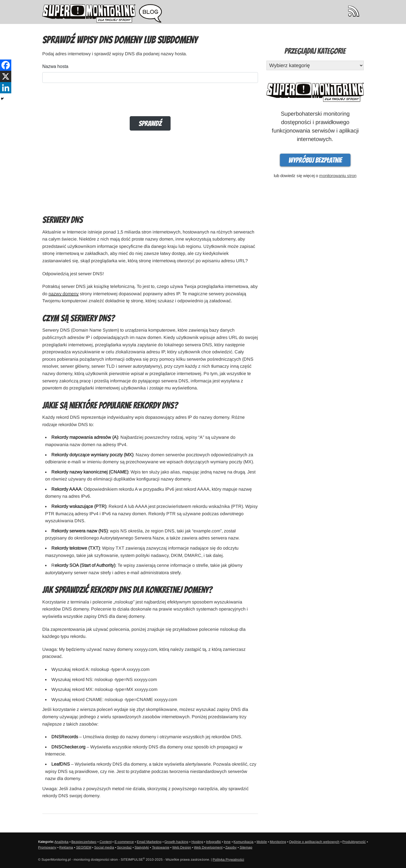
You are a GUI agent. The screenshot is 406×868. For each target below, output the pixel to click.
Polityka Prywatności (228, 860)
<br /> (150, 134)
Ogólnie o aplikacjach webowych (314, 842)
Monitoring (278, 842)
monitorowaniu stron (338, 176)
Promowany (47, 847)
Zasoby (231, 847)
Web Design (182, 847)
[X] (6, 76)
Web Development (208, 847)
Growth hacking (176, 842)
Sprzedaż (124, 847)
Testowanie (161, 847)
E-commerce (124, 842)
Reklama (66, 847)
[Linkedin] (6, 88)
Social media (104, 847)
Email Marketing (149, 842)
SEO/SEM (84, 847)
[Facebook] (6, 65)
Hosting (197, 842)
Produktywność (354, 842)
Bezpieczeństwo (84, 842)
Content (106, 842)
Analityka (61, 842)
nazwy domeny (64, 294)
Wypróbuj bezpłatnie (315, 160)
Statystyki (142, 847)
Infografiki (214, 842)
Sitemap (246, 847)
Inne (227, 842)
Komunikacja (243, 842)
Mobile (262, 842)
